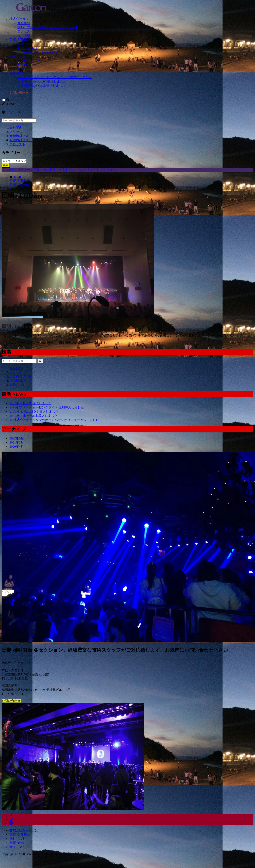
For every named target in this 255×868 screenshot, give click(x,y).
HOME (17, 177)
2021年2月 (17, 442)
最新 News (17, 73)
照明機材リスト (29, 65)
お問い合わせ (19, 93)
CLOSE (8, 104)
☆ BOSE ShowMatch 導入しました (41, 85)
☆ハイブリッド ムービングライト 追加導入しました (55, 77)
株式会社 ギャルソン (24, 19)
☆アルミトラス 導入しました (30, 403)
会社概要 (24, 23)
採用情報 (24, 36)
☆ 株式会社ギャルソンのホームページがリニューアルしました (54, 420)
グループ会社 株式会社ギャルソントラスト (48, 27)
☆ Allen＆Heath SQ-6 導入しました (42, 81)
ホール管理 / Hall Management (38, 52)
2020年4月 (17, 447)
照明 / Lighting (27, 48)
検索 (6, 165)
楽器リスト (25, 69)
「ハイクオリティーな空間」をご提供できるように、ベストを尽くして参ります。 (60, 170)
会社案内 (16, 128)
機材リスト (17, 56)
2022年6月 (17, 438)
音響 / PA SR (26, 44)
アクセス (24, 31)
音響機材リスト (29, 60)
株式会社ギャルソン (24, 830)
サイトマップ (19, 847)
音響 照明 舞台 (20, 40)
